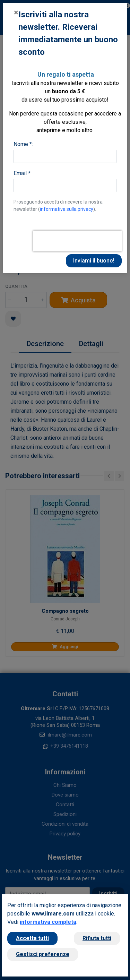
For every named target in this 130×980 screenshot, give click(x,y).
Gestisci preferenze (43, 954)
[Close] (16, 12)
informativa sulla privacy (67, 209)
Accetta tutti (32, 938)
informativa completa (48, 922)
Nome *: (23, 144)
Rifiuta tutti (97, 938)
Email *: (23, 173)
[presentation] (77, 241)
